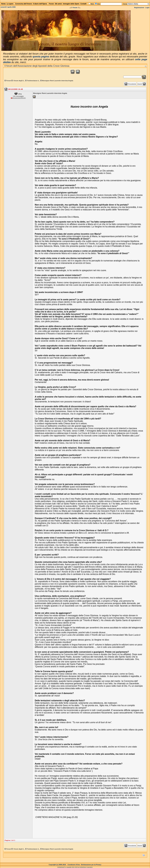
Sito (99, 4)
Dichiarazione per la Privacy (91, 865)
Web (92, 4)
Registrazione (139, 8)
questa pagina (41, 57)
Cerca (125, 4)
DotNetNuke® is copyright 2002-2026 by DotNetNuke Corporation (75, 867)
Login (147, 8)
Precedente (132, 84)
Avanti (140, 84)
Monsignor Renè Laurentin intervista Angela (58, 81)
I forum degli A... (19, 81)
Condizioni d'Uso (74, 865)
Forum (75, 8)
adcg (20, 94)
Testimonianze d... (33, 81)
